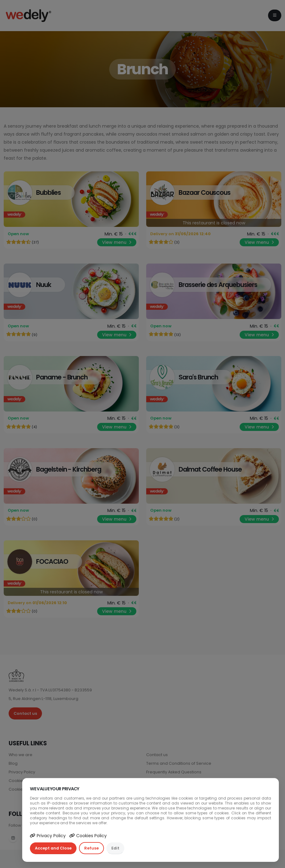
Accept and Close (53, 848)
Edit (115, 848)
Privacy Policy (48, 836)
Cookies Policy (88, 836)
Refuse (91, 848)
